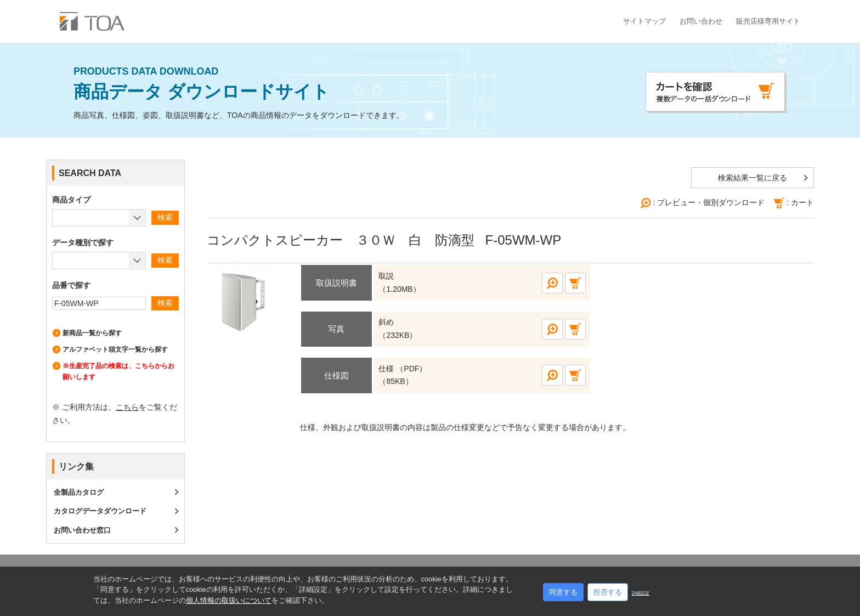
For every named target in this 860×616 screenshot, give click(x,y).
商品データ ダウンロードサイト (239, 84)
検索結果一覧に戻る (752, 178)
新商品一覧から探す (92, 333)
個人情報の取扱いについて (229, 600)
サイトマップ (644, 21)
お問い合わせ (701, 21)
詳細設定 (641, 593)
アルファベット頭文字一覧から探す (115, 349)
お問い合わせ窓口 (82, 530)
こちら (127, 407)
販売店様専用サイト (768, 21)
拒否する (608, 592)
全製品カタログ (79, 492)
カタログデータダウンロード (100, 511)
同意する (563, 592)
